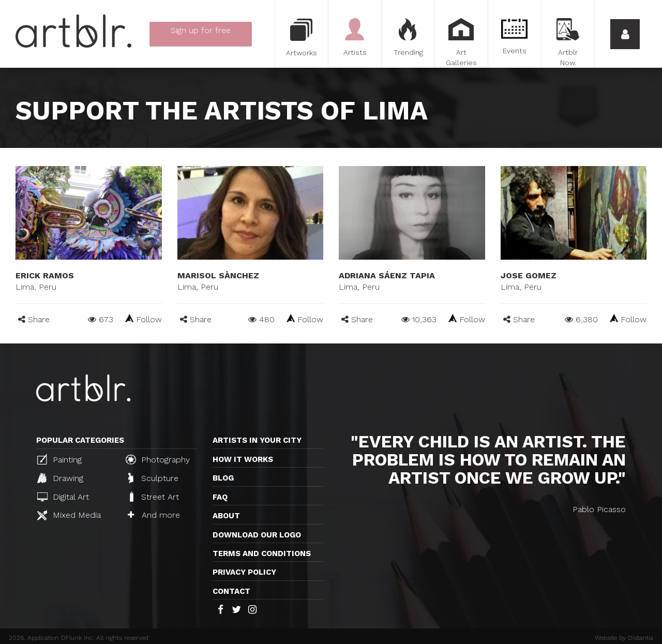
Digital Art (63, 497)
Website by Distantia (624, 638)
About (226, 516)
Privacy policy (244, 572)
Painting (59, 459)
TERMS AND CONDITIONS (262, 553)
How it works (243, 459)
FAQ (220, 497)
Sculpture (153, 478)
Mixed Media (69, 515)
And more (154, 515)
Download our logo (257, 535)
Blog (223, 478)
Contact (231, 591)
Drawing (60, 478)
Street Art (153, 497)
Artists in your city (257, 440)
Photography (158, 459)
